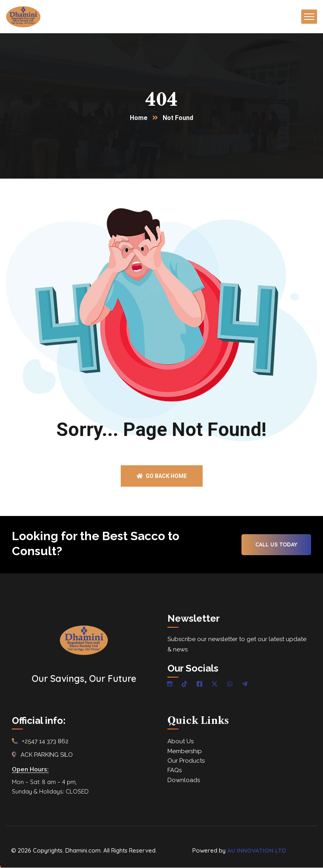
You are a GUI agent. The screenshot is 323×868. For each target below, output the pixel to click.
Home (139, 118)
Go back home (162, 476)
